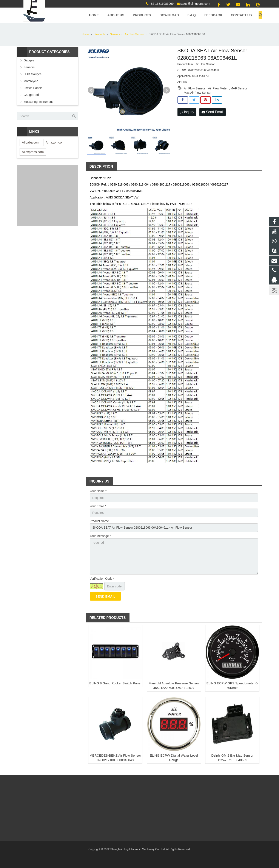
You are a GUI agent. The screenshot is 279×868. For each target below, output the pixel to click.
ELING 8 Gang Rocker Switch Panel (115, 683)
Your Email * (98, 506)
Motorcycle (31, 81)
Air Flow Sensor (195, 88)
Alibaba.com (31, 142)
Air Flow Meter (218, 88)
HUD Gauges (33, 74)
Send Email (213, 112)
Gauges (29, 60)
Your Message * (100, 536)
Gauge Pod (31, 95)
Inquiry (187, 112)
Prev (91, 90)
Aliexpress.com (33, 152)
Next (166, 90)
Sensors (29, 67)
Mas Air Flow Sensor (198, 93)
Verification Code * (102, 579)
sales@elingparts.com (195, 4)
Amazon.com (55, 142)
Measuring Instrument (38, 102)
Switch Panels (33, 88)
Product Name (99, 521)
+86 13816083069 (161, 4)
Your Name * (98, 491)
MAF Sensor (239, 88)
